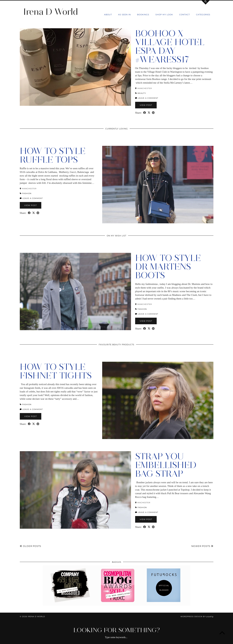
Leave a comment (147, 98)
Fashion (27, 193)
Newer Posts (202, 546)
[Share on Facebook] (145, 113)
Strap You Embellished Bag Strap (166, 465)
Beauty (142, 93)
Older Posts (30, 546)
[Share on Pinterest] (153, 113)
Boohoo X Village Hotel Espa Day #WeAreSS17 (170, 46)
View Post (146, 105)
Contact (185, 15)
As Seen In (124, 15)
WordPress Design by (197, 617)
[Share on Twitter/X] (149, 113)
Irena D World (51, 12)
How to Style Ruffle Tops (53, 155)
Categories (203, 15)
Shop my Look (164, 15)
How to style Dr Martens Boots (168, 267)
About (108, 15)
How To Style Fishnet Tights (56, 371)
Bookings (143, 15)
